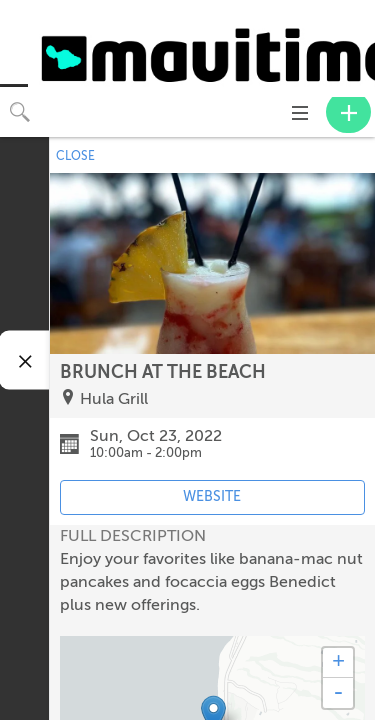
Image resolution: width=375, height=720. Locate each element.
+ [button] (338, 663)
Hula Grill (114, 399)
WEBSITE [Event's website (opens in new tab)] (212, 496)
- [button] (338, 693)
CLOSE (75, 156)
